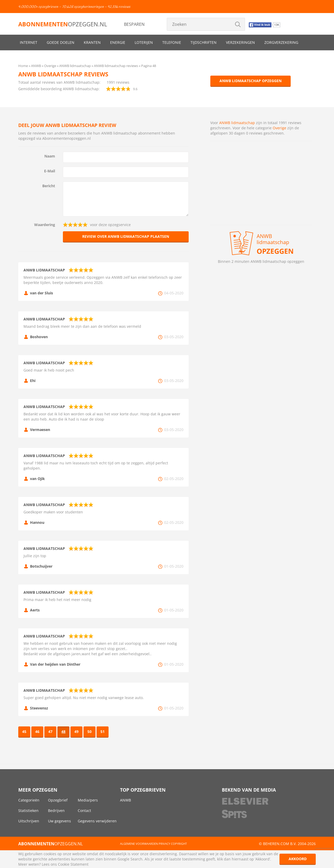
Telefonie (172, 42)
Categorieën (29, 800)
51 (103, 732)
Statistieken (28, 811)
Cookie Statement (73, 864)
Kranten (92, 42)
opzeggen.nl (63, 24)
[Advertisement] (261, 183)
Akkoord (298, 859)
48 (63, 732)
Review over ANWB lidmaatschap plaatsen (126, 236)
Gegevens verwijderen (97, 821)
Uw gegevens (59, 821)
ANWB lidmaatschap (237, 123)
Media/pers (88, 800)
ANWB (126, 800)
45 (24, 732)
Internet (29, 42)
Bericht (49, 186)
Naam (50, 156)
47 (50, 732)
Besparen (134, 24)
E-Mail (50, 171)
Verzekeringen (240, 42)
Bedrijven (56, 811)
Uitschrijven (29, 821)
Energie (118, 42)
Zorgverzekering (281, 42)
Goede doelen (61, 42)
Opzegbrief (58, 800)
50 (90, 732)
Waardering (45, 225)
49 (76, 732)
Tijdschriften (204, 42)
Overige (279, 128)
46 (37, 732)
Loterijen (144, 42)
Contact (84, 811)
